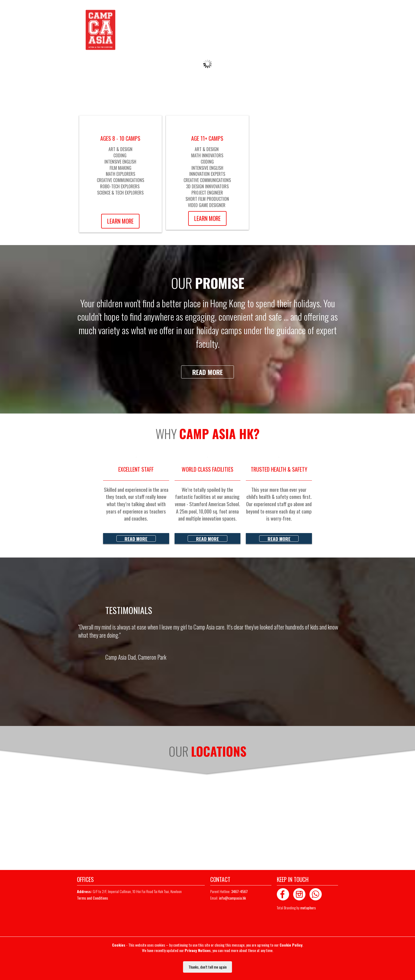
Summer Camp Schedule (213, 30)
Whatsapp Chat (202, 12)
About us (175, 30)
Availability (150, 30)
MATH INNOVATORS (207, 155)
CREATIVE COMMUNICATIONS (120, 180)
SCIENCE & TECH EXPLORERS (120, 193)
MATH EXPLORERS (120, 174)
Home (131, 31)
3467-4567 (175, 12)
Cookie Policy (291, 945)
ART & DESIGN (120, 149)
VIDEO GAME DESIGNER (207, 205)
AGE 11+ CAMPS (207, 138)
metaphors (308, 908)
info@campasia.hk (232, 898)
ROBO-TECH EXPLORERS (120, 186)
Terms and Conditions (92, 898)
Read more (207, 372)
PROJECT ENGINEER (207, 193)
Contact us (254, 30)
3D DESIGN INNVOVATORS (207, 186)
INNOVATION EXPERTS (207, 174)
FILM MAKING (120, 168)
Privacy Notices (198, 950)
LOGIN (278, 12)
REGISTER (299, 12)
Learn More (120, 221)
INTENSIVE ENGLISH (120, 162)
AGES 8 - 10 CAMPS (120, 138)
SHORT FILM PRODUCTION (207, 199)
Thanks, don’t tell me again (207, 967)
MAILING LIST (327, 12)
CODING (120, 155)
